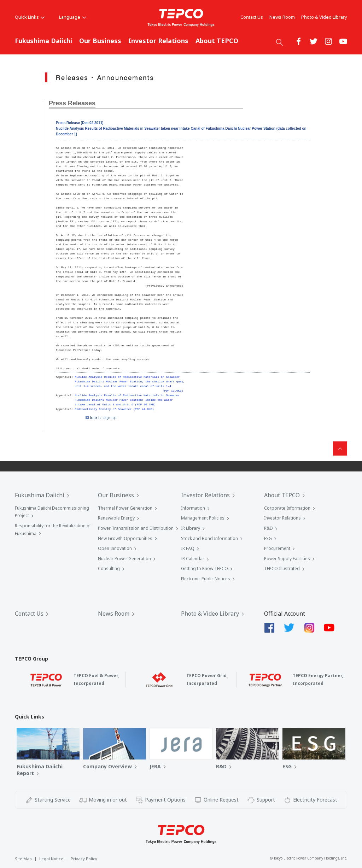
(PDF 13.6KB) (173, 391)
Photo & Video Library (324, 17)
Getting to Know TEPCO (205, 568)
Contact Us (252, 17)
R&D (268, 528)
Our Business (100, 41)
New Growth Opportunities (125, 538)
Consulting (109, 568)
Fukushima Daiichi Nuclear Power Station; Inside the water (124, 400)
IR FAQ (188, 548)
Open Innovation (115, 548)
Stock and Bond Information (209, 538)
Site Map (23, 859)
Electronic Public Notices (206, 579)
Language (73, 17)
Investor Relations (158, 41)
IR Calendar (193, 559)
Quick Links (30, 17)
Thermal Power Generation (125, 508)
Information (193, 508)
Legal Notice (51, 859)
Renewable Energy (116, 518)
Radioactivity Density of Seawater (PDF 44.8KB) (115, 409)
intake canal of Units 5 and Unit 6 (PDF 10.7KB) (115, 404)
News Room (282, 17)
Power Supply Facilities (287, 559)
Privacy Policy (84, 859)
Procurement (277, 548)
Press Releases (72, 103)
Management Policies (203, 518)
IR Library (191, 528)
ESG (268, 538)
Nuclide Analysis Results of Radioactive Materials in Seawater (127, 377)
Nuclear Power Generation (124, 559)
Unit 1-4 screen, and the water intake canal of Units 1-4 (123, 386)
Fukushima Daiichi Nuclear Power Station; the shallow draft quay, (130, 382)
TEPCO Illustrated (282, 568)
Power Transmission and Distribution (136, 528)
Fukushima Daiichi (43, 41)
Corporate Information (287, 508)
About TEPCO (217, 41)
